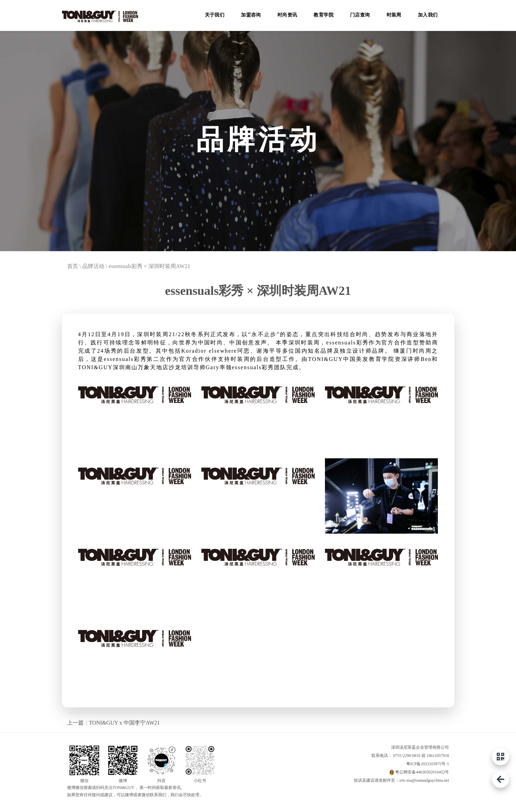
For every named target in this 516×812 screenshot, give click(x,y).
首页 (73, 266)
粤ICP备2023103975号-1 (428, 764)
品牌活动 (93, 266)
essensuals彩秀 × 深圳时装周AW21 (149, 266)
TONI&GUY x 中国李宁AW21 (125, 723)
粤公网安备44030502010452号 (422, 772)
